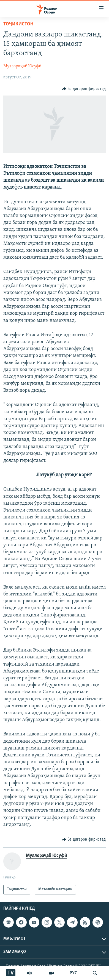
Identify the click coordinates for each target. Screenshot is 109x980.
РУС (73, 973)
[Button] (84, 89)
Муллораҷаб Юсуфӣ (22, 66)
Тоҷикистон (18, 24)
